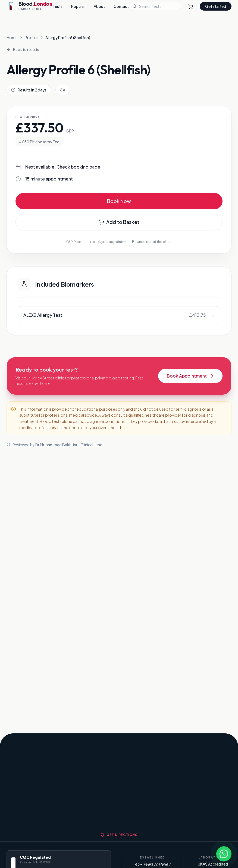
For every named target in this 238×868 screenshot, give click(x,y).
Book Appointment (190, 376)
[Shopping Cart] (190, 6)
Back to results (23, 49)
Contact (121, 6)
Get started (216, 6)
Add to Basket (119, 222)
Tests (58, 6)
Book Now (119, 201)
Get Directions (119, 835)
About (99, 6)
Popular (78, 6)
